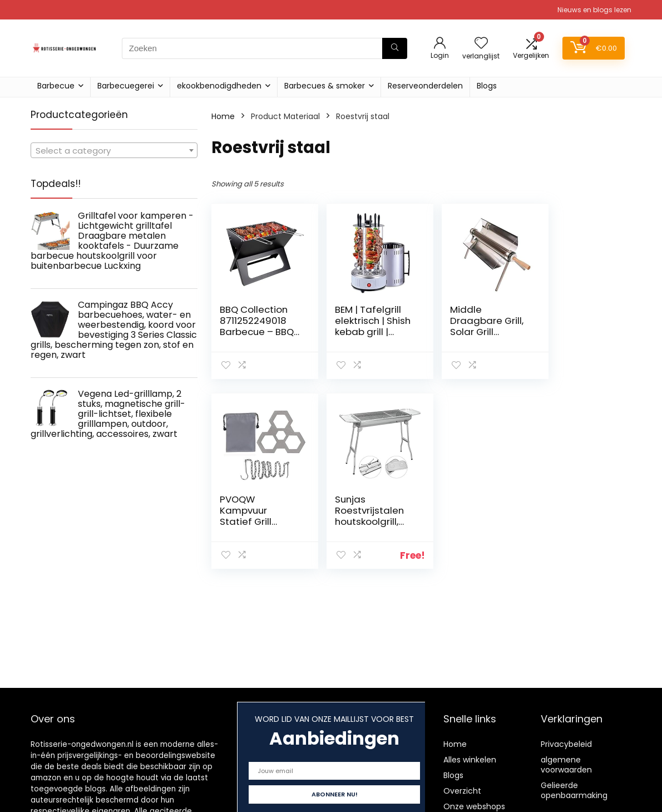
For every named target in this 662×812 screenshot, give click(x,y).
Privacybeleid (566, 744)
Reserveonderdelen (425, 86)
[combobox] (114, 150)
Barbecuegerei (126, 86)
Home (223, 116)
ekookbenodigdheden (219, 86)
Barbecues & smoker (325, 86)
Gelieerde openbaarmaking (574, 790)
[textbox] (114, 151)
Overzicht (462, 791)
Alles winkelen (470, 760)
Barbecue (56, 86)
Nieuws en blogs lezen (594, 10)
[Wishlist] (481, 44)
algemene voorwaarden (566, 765)
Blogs (487, 86)
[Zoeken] (395, 48)
